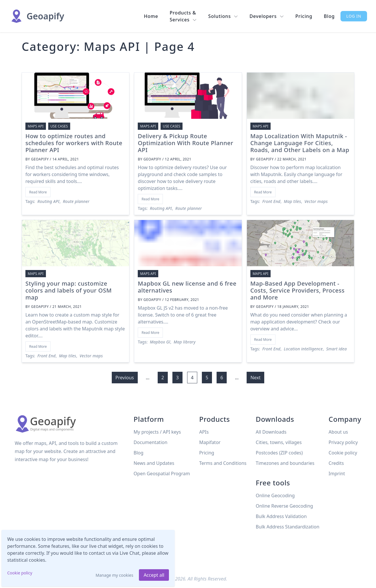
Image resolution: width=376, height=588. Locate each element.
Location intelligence (303, 349)
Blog (329, 16)
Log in (354, 16)
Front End (271, 201)
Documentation (151, 442)
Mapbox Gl (160, 342)
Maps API (36, 126)
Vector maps (316, 201)
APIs (204, 432)
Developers (267, 16)
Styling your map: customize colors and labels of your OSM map (69, 290)
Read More (38, 192)
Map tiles (293, 201)
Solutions (223, 16)
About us (338, 432)
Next (255, 378)
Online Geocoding (275, 495)
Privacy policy (343, 442)
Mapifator (210, 442)
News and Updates (154, 463)
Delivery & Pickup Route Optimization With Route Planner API (185, 143)
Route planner (76, 201)
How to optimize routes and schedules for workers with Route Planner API (74, 143)
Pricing (304, 16)
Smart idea (336, 349)
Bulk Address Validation (281, 516)
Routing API (49, 201)
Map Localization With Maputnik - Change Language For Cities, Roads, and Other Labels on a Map (300, 143)
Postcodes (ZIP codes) (279, 453)
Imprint (337, 474)
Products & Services (183, 16)
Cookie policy (20, 573)
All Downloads (271, 432)
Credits (336, 463)
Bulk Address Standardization (288, 527)
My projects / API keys (157, 432)
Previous (125, 378)
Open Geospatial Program (162, 474)
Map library (185, 342)
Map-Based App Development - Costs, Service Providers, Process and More (298, 290)
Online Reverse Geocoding (284, 506)
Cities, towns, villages (279, 442)
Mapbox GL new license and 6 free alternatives (187, 287)
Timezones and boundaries (285, 463)
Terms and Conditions (223, 463)
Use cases (59, 126)
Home (151, 16)
